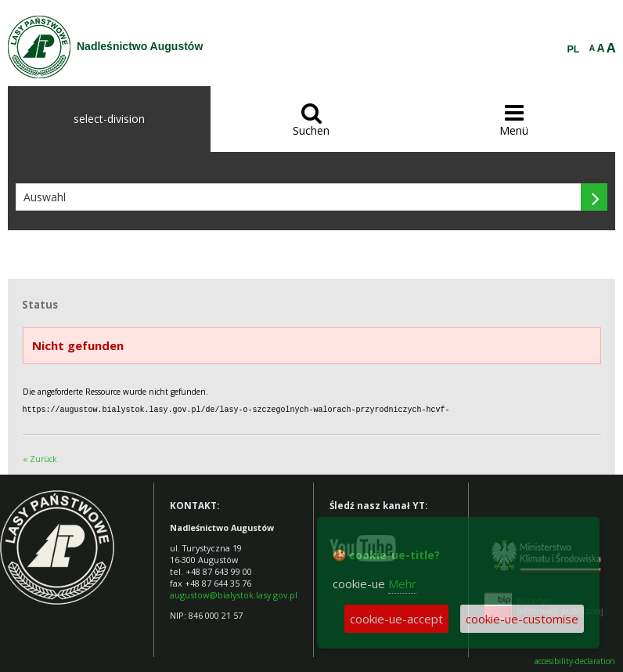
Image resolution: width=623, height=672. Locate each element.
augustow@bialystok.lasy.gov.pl (234, 594)
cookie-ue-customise (522, 619)
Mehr (402, 583)
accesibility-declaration (575, 661)
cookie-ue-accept (396, 619)
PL (574, 49)
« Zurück (40, 458)
